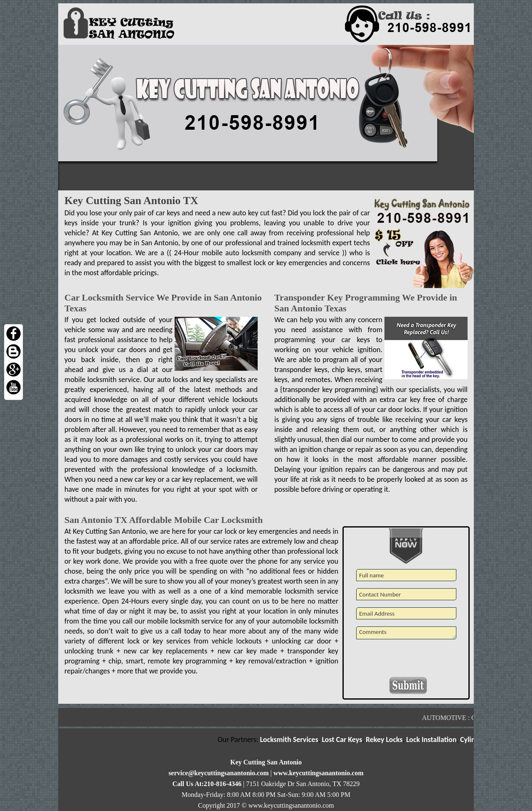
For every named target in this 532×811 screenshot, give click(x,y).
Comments (406, 633)
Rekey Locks (387, 740)
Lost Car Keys (344, 740)
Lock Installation (434, 740)
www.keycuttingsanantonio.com (319, 773)
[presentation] (407, 661)
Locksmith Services (291, 740)
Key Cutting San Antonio (266, 762)
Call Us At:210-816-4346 (207, 784)
